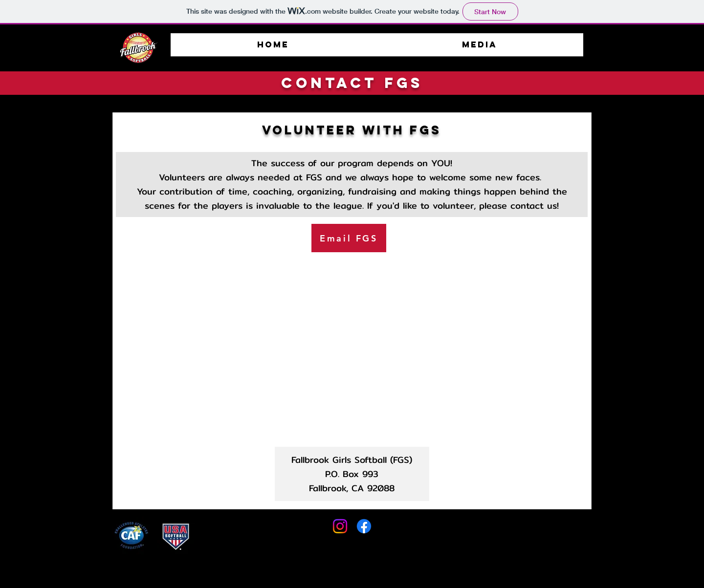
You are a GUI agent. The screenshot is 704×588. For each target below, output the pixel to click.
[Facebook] (364, 526)
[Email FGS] (349, 238)
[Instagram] (340, 526)
